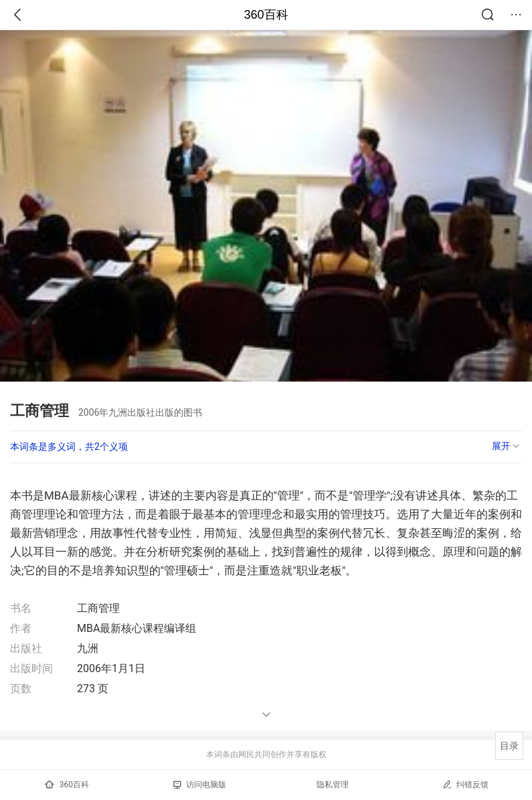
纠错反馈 (465, 784)
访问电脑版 (200, 785)
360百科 (266, 15)
